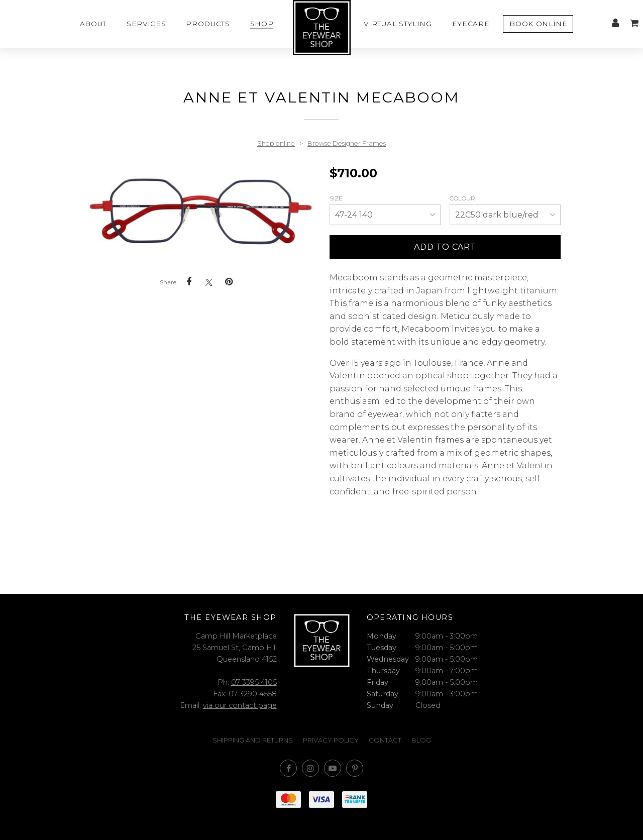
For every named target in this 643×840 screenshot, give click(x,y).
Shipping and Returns (253, 740)
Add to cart (445, 247)
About (93, 24)
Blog (421, 740)
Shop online (276, 143)
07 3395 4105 (254, 682)
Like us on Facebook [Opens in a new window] (288, 768)
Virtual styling (398, 24)
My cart (634, 23)
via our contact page (240, 705)
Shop (262, 24)
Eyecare (471, 24)
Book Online (538, 24)
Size (337, 198)
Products (208, 24)
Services (146, 24)
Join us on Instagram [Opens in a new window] (310, 768)
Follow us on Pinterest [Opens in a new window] (355, 768)
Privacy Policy (331, 740)
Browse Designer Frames (347, 143)
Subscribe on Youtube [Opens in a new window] (333, 768)
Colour (463, 198)
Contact (385, 740)
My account (615, 23)
